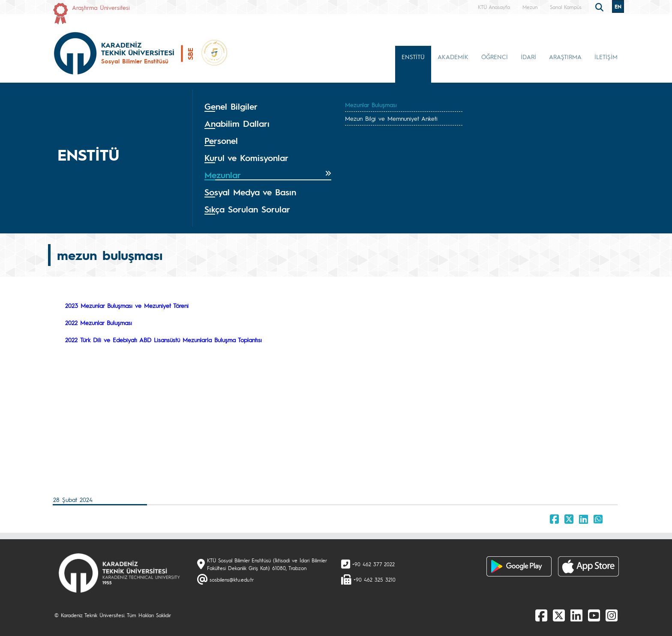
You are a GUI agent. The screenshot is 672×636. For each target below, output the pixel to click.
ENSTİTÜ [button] (413, 57)
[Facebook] (541, 615)
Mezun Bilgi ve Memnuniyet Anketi (391, 118)
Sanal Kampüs (566, 7)
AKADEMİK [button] (453, 57)
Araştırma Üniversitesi (101, 7)
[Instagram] (612, 615)
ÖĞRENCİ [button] (495, 57)
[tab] (268, 107)
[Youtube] (594, 615)
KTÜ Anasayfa (494, 7)
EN (618, 6)
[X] (559, 615)
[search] (600, 6)
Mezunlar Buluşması (371, 105)
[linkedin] (576, 615)
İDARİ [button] (528, 57)
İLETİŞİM (606, 57)
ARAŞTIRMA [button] (565, 57)
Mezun (530, 7)
